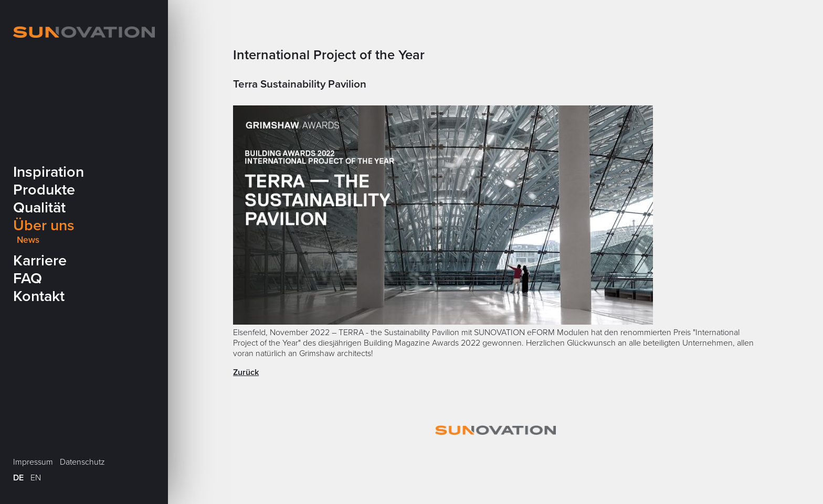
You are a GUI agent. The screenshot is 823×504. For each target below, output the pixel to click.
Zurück (246, 372)
